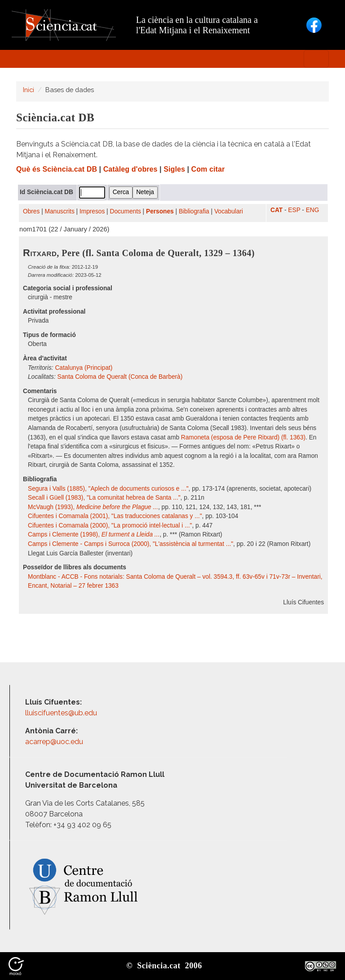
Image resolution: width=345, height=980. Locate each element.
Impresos (92, 211)
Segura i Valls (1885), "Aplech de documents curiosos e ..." (108, 489)
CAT (276, 210)
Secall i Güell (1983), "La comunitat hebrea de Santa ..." (104, 498)
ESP (294, 210)
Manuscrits (60, 211)
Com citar (208, 169)
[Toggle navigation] (316, 59)
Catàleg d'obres (130, 169)
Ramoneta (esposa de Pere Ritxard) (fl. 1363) (243, 437)
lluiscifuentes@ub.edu (62, 713)
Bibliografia (194, 211)
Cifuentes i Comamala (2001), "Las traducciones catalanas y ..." (115, 516)
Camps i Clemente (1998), (94, 534)
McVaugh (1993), (93, 507)
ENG (313, 210)
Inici (29, 90)
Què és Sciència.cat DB (57, 169)
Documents (126, 211)
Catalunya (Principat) (84, 368)
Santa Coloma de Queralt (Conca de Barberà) (120, 377)
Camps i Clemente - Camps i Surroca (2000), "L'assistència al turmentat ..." (130, 544)
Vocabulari (229, 211)
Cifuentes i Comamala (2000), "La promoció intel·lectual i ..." (110, 525)
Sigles (174, 169)
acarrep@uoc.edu (54, 742)
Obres (31, 211)
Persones (160, 211)
